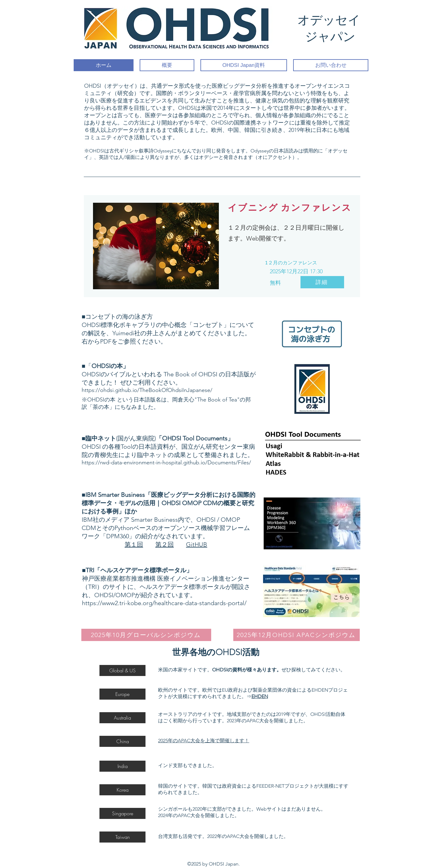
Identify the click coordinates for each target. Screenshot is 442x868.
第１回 (134, 544)
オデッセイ (330, 20)
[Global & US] (122, 670)
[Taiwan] (122, 837)
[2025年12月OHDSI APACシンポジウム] (297, 635)
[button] (122, 813)
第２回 (165, 544)
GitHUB (197, 544)
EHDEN (260, 696)
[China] (122, 741)
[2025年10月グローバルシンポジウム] (146, 635)
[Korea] (122, 790)
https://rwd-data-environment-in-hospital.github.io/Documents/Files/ (166, 463)
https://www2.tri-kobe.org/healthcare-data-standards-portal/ (164, 603)
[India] (122, 766)
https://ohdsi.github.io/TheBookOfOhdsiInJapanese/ (147, 390)
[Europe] (122, 694)
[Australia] (122, 718)
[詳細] (322, 282)
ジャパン (330, 37)
